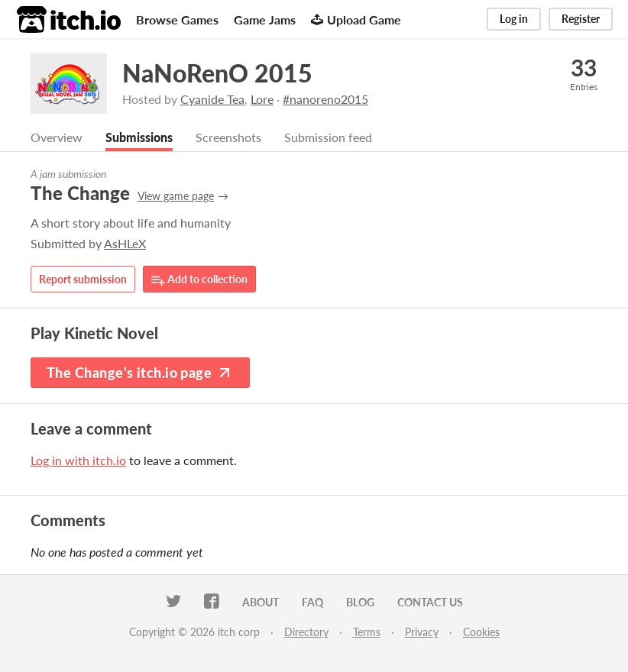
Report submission (83, 279)
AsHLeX (125, 243)
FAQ (312, 602)
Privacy (422, 632)
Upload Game (356, 19)
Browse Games (177, 19)
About (261, 602)
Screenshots (228, 137)
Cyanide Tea (212, 99)
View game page (176, 196)
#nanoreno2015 (325, 99)
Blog (360, 602)
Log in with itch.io (78, 460)
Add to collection (199, 280)
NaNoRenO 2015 (217, 73)
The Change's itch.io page (140, 373)
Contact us (430, 602)
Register (581, 19)
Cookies (481, 632)
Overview (57, 137)
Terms (367, 632)
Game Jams (265, 19)
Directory (306, 632)
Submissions (139, 137)
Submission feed (328, 137)
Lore (262, 99)
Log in (514, 19)
